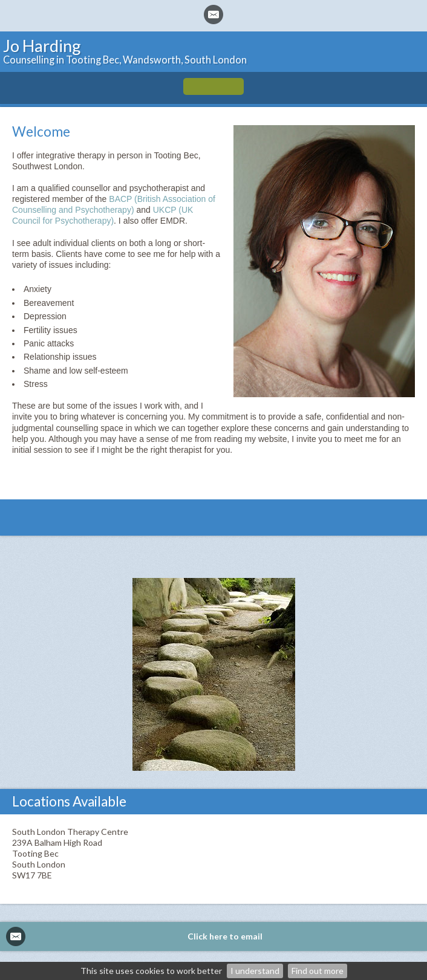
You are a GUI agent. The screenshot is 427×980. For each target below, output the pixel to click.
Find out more (318, 971)
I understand (255, 971)
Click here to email (225, 936)
